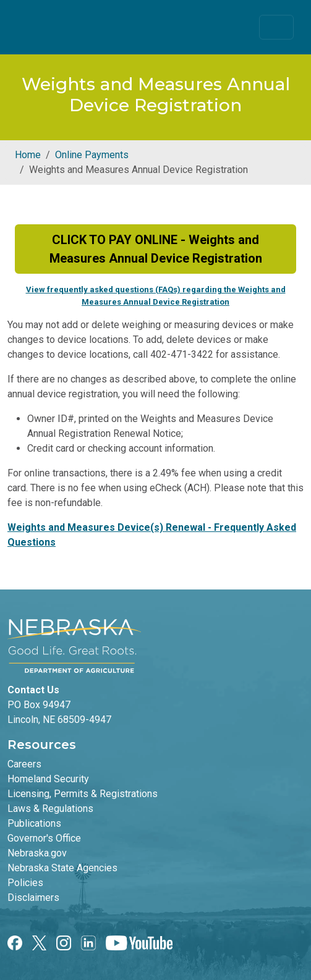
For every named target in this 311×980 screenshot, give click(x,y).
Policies (25, 883)
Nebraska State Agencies (62, 868)
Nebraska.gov (37, 853)
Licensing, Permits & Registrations (83, 794)
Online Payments (92, 155)
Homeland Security (48, 779)
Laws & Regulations (50, 809)
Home (28, 155)
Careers (24, 764)
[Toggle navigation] (276, 27)
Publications (34, 823)
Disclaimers (33, 898)
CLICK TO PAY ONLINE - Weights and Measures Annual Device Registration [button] (156, 249)
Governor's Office (44, 838)
